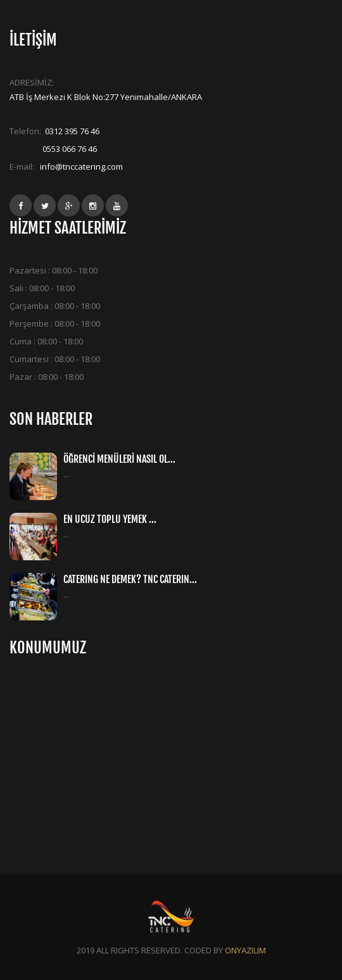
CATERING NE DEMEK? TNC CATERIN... (130, 579)
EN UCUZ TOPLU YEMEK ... (110, 519)
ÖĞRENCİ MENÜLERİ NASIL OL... (119, 459)
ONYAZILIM (245, 950)
